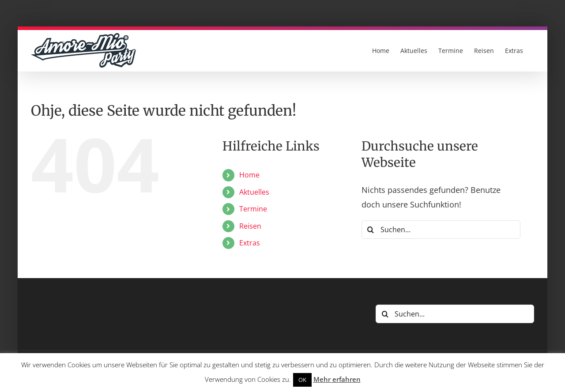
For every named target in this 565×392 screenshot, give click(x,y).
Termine (253, 209)
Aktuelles (254, 192)
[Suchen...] (441, 230)
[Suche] (371, 230)
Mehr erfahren (337, 379)
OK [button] (302, 380)
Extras (250, 243)
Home (249, 175)
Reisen (250, 226)
